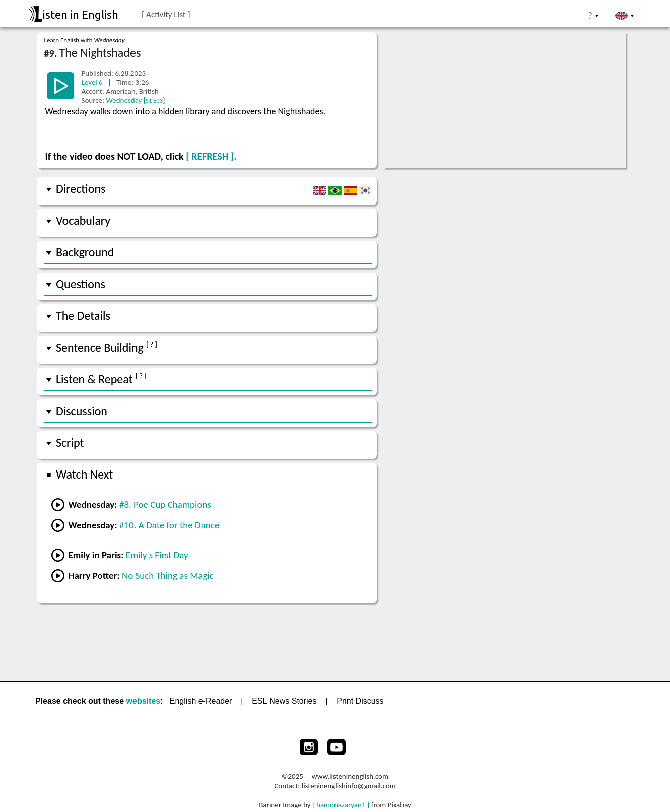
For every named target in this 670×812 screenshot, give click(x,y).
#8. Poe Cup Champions (165, 504)
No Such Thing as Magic (168, 576)
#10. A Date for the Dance (169, 525)
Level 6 (93, 82)
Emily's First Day (157, 555)
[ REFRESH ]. (211, 156)
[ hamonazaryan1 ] (341, 805)
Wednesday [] (135, 100)
